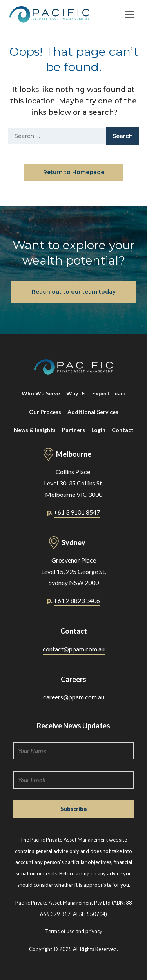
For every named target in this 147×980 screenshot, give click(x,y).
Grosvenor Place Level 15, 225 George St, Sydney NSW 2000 (73, 571)
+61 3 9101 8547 (77, 512)
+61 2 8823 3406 (77, 600)
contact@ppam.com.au (74, 649)
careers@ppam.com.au (74, 697)
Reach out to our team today (74, 292)
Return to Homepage (74, 172)
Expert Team (109, 393)
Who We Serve (41, 393)
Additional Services (93, 412)
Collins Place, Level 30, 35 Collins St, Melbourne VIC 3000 (73, 483)
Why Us (76, 393)
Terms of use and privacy (74, 931)
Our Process (45, 412)
